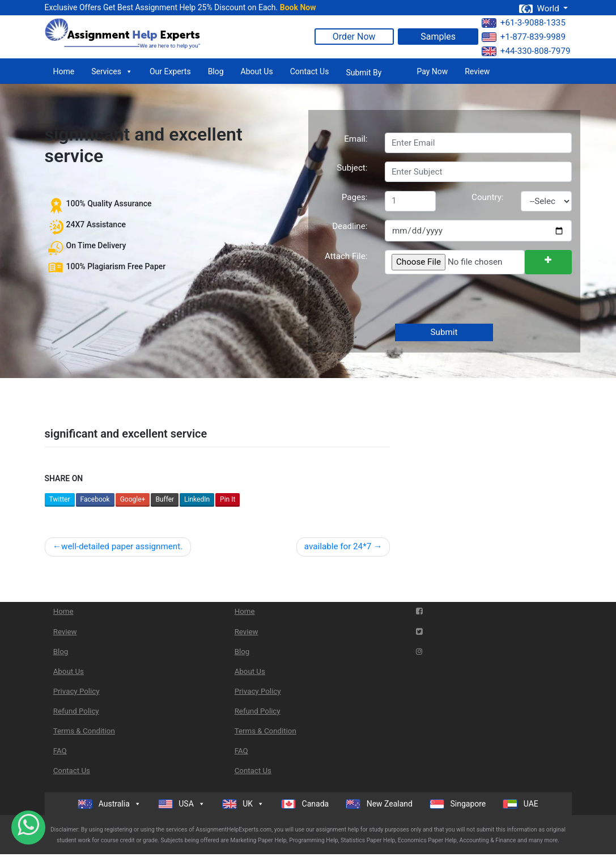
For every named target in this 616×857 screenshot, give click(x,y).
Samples (438, 37)
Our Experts (170, 71)
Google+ (133, 499)
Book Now (298, 7)
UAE (521, 804)
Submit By (364, 73)
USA (182, 804)
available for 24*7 (338, 546)
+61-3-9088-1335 (524, 23)
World (540, 9)
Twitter (60, 499)
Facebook (95, 499)
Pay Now (432, 71)
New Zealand (379, 804)
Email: (356, 139)
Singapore (458, 804)
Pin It (228, 499)
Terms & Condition (84, 731)
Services (112, 71)
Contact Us (310, 71)
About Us (257, 71)
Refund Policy (76, 711)
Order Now (354, 37)
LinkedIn (197, 499)
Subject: (352, 168)
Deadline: (350, 226)
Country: (487, 197)
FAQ (60, 751)
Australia (109, 804)
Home (64, 71)
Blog (216, 71)
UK (243, 804)
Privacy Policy (77, 691)
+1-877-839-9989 (524, 37)
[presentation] (470, 300)
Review (477, 71)
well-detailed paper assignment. (122, 546)
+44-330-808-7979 (526, 51)
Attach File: (346, 256)
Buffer (165, 499)
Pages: (355, 197)
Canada (305, 804)
